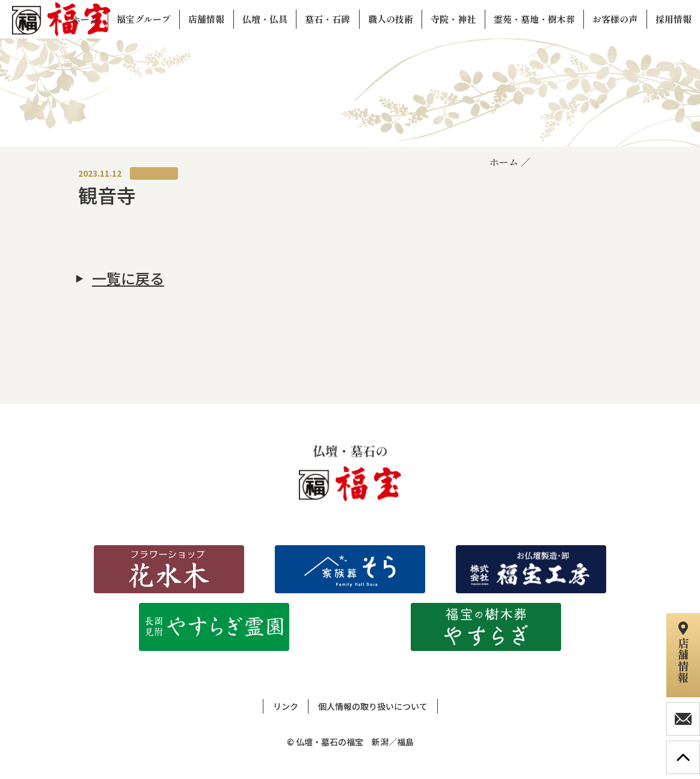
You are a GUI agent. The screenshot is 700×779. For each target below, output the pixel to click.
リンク (286, 706)
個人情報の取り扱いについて (373, 706)
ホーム (504, 162)
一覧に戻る (128, 278)
